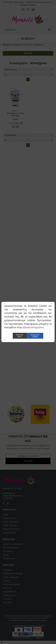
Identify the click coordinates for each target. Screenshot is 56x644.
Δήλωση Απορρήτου (33, 327)
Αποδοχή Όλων (20, 336)
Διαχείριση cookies (35, 336)
